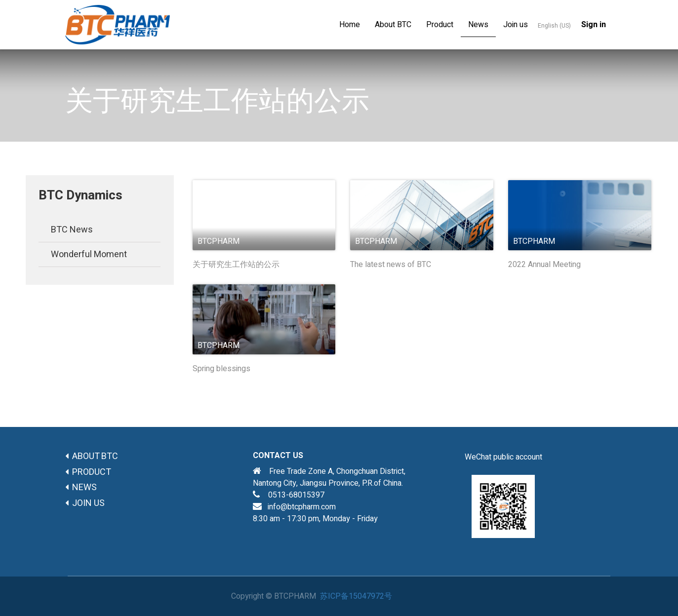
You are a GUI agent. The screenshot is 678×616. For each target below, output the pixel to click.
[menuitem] (350, 25)
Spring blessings (221, 369)
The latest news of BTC (391, 265)
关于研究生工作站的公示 (236, 265)
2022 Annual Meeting (544, 265)
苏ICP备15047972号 (356, 596)
